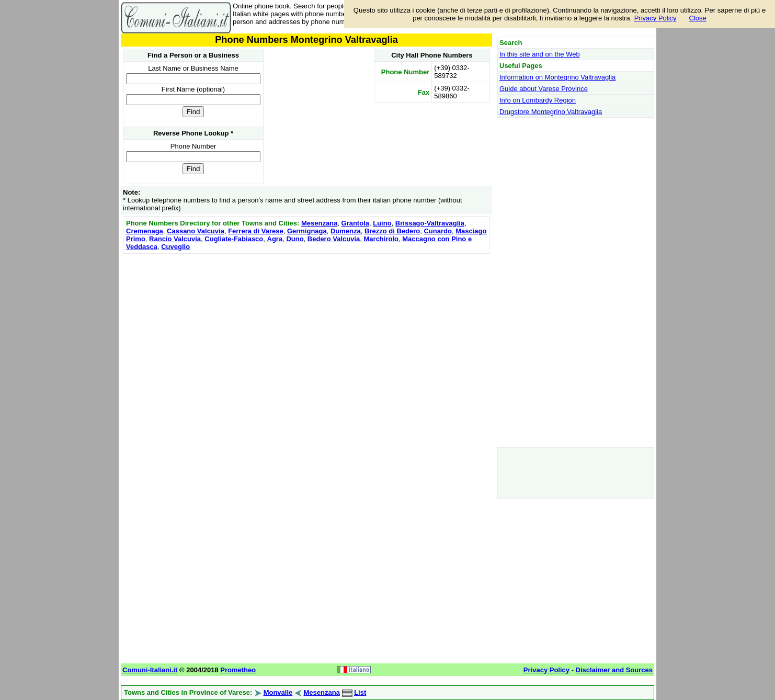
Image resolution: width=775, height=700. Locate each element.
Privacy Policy (656, 18)
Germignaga (307, 231)
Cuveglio (175, 247)
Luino (382, 223)
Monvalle (278, 692)
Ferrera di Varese (256, 231)
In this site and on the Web (540, 54)
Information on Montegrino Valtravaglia (557, 77)
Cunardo (437, 231)
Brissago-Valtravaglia (430, 223)
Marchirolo (381, 239)
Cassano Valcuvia (196, 231)
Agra (275, 239)
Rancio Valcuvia (175, 239)
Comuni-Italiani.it (150, 670)
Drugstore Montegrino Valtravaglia (551, 112)
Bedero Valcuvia (334, 239)
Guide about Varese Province (544, 89)
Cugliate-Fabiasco (234, 239)
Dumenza (346, 231)
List (360, 692)
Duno (295, 239)
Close (698, 18)
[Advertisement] (306, 330)
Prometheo (238, 670)
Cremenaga (145, 231)
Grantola (355, 223)
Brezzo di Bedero (392, 231)
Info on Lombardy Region (538, 100)
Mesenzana (319, 223)
